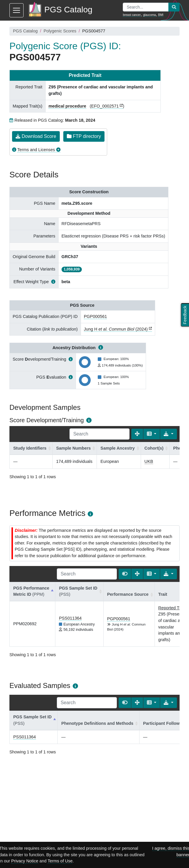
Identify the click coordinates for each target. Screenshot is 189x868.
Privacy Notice (25, 861)
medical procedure (67, 106)
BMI (161, 15)
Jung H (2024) (116, 329)
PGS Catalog (25, 31)
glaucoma (149, 15)
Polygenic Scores (60, 31)
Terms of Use (60, 861)
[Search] (100, 434)
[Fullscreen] (137, 434)
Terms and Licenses (36, 150)
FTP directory (84, 136)
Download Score (36, 136)
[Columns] (152, 434)
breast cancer (132, 15)
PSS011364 (70, 618)
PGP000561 (95, 316)
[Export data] (169, 434)
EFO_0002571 (105, 106)
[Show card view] (125, 574)
